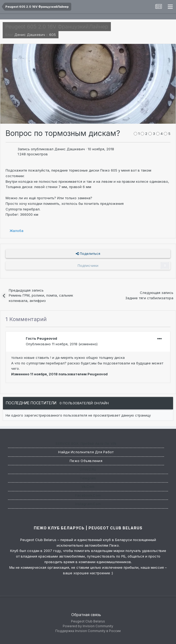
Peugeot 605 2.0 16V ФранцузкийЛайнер (57, 27)
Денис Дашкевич (30, 35)
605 (53, 35)
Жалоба (16, 231)
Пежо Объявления (86, 461)
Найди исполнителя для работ (86, 452)
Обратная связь (86, 615)
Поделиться (88, 254)
